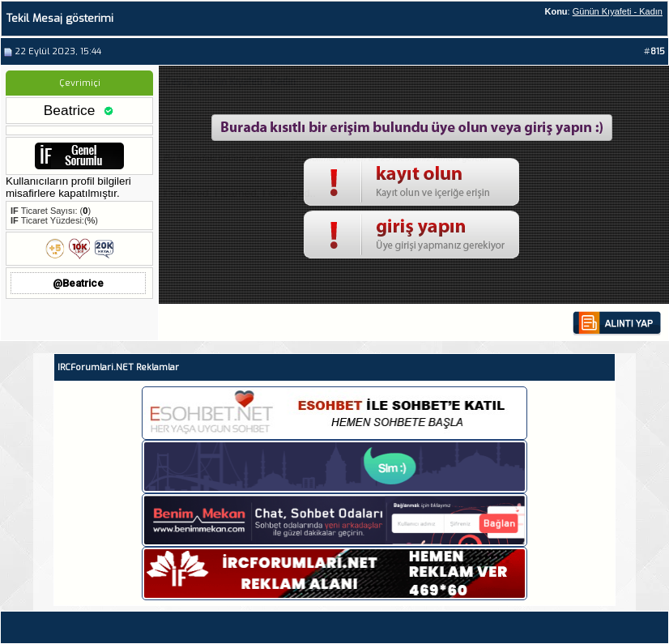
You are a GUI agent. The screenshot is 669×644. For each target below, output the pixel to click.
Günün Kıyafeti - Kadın (618, 11)
